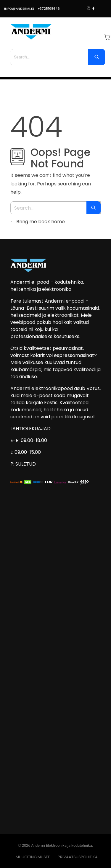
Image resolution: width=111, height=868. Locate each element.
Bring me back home (38, 222)
